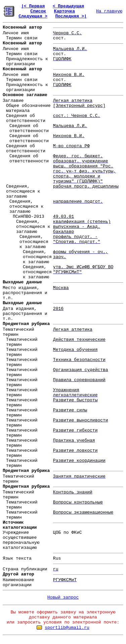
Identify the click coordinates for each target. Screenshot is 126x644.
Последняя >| (71, 16)
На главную (109, 11)
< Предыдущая (69, 6)
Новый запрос (63, 597)
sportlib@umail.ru (67, 628)
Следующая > (33, 16)
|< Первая (33, 6)
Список (38, 11)
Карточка (65, 11)
